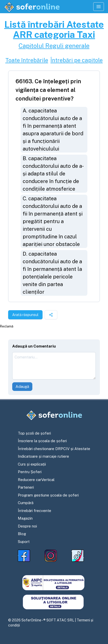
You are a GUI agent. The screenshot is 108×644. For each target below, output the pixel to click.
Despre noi (27, 526)
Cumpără (26, 503)
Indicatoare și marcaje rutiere (43, 456)
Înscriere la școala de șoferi (42, 441)
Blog (22, 534)
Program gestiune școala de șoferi (48, 495)
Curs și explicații (32, 464)
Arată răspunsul (25, 315)
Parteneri (26, 487)
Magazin (25, 518)
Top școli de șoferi (34, 433)
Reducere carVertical (36, 480)
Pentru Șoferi (30, 472)
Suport (24, 542)
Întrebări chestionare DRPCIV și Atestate (54, 449)
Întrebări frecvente (35, 511)
